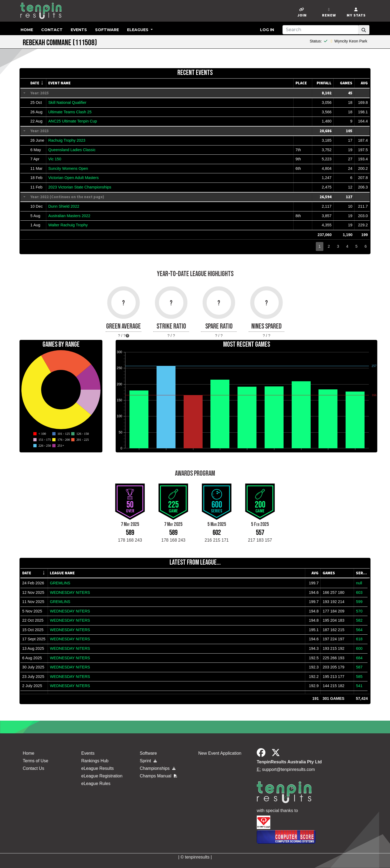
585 (359, 677)
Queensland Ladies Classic (72, 150)
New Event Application (220, 753)
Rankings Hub (95, 761)
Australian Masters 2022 (69, 216)
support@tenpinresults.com (289, 769)
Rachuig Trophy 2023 (67, 140)
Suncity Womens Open (68, 168)
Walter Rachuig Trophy (68, 225)
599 (359, 602)
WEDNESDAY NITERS (70, 592)
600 (359, 648)
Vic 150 (55, 159)
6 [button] (366, 246)
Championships (158, 768)
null (359, 583)
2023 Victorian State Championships (80, 187)
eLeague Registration (102, 776)
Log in (267, 30)
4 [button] (347, 246)
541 (359, 686)
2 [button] (329, 246)
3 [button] (338, 246)
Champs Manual (158, 776)
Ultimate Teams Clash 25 (70, 112)
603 (359, 592)
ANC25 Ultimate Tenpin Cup (73, 121)
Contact (52, 30)
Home (27, 30)
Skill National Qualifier (67, 102)
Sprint (148, 761)
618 (359, 639)
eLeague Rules (96, 783)
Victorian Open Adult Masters (73, 178)
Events (79, 30)
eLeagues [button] (138, 30)
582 (359, 620)
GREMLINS (60, 583)
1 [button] (320, 246)
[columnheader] (37, 83)
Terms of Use (35, 761)
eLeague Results (97, 768)
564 (359, 630)
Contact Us (33, 768)
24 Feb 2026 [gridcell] (33, 583)
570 (359, 611)
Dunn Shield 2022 (64, 206)
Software (107, 30)
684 (359, 658)
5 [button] (356, 246)
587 (359, 667)
